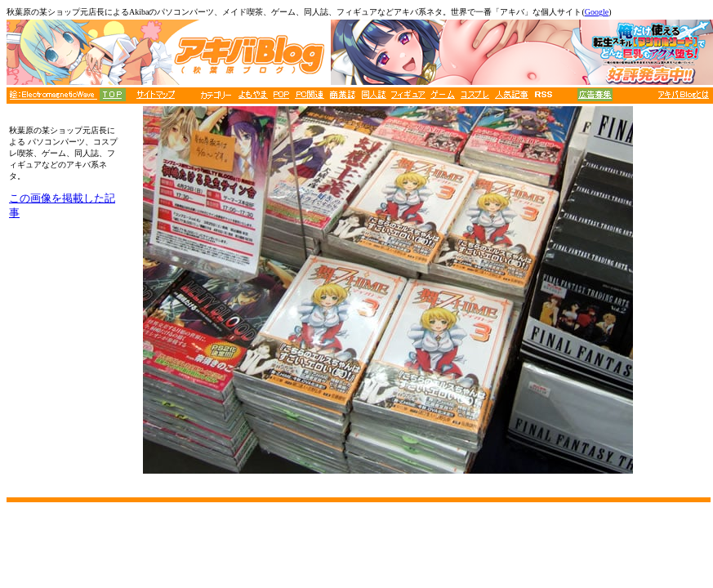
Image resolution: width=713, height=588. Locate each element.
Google (597, 12)
